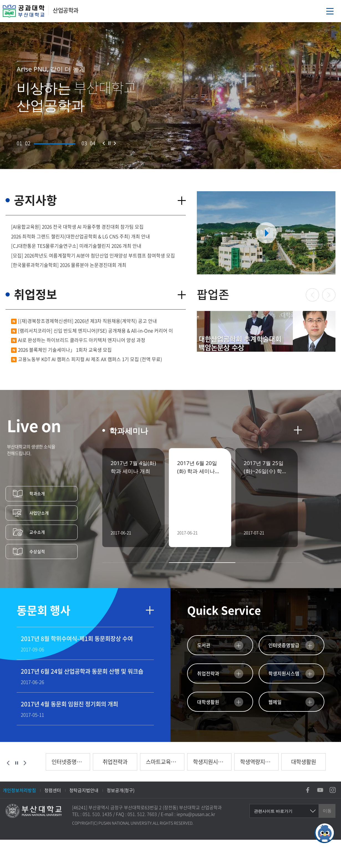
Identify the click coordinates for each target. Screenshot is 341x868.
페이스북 (308, 790)
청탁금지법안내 (84, 790)
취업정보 (35, 294)
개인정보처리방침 (19, 790)
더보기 (182, 201)
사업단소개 (39, 513)
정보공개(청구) (121, 790)
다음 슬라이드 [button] (115, 143)
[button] (19, 143)
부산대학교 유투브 (266, 233)
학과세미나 (129, 431)
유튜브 (320, 790)
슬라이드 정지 (109, 143)
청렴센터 (53, 790)
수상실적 (37, 552)
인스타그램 (333, 790)
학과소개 (37, 494)
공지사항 (35, 200)
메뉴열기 (330, 11)
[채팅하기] (324, 833)
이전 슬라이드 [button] (104, 143)
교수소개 (37, 532)
